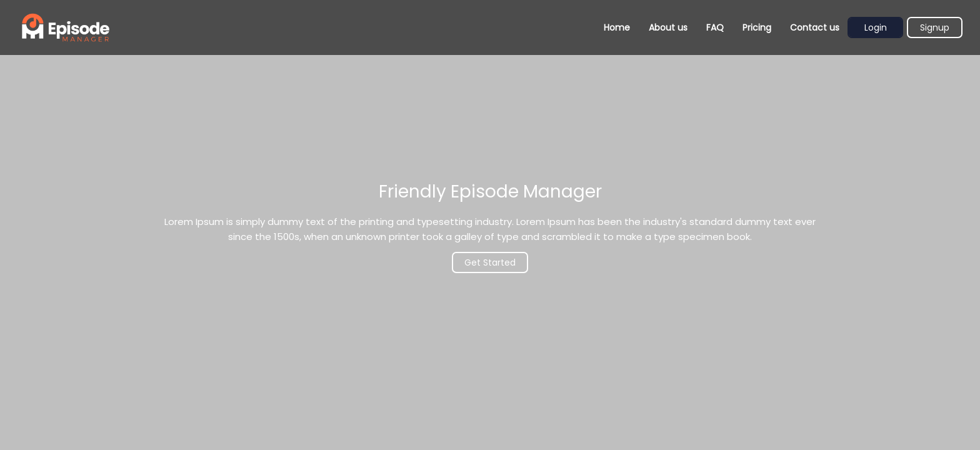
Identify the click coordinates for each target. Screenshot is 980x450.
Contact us (815, 27)
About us (668, 27)
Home (617, 27)
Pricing (757, 27)
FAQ (715, 27)
